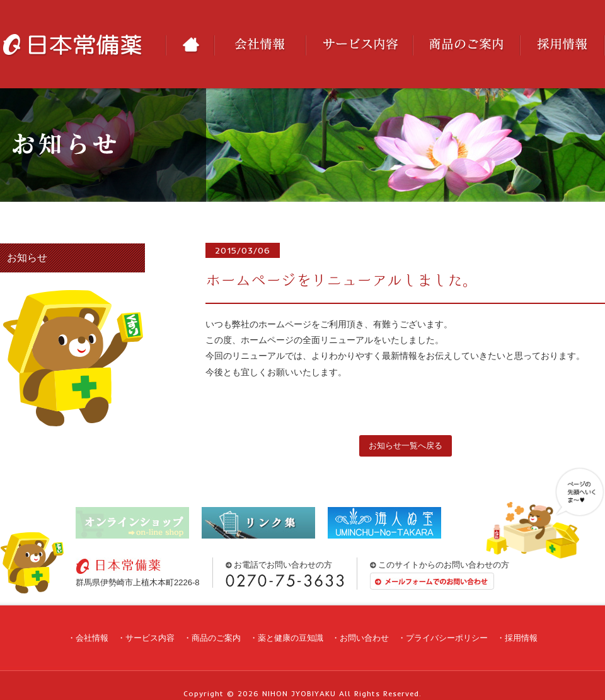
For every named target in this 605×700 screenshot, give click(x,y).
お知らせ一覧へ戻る (406, 446)
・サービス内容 (146, 638)
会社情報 (260, 45)
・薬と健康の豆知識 (286, 638)
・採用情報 (517, 638)
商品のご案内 (466, 45)
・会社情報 (88, 638)
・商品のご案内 (212, 638)
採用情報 (562, 45)
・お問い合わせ (360, 638)
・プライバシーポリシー (443, 638)
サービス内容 (359, 45)
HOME (190, 45)
